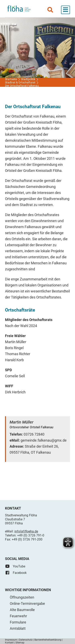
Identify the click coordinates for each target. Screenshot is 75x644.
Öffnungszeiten (22, 597)
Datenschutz (26, 640)
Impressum (11, 640)
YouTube (15, 566)
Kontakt (9, 643)
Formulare (18, 622)
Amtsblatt (18, 628)
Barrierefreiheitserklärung (48, 640)
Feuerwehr (18, 616)
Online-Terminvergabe (27, 603)
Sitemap (20, 643)
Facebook (16, 573)
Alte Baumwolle (22, 610)
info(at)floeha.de (26, 531)
